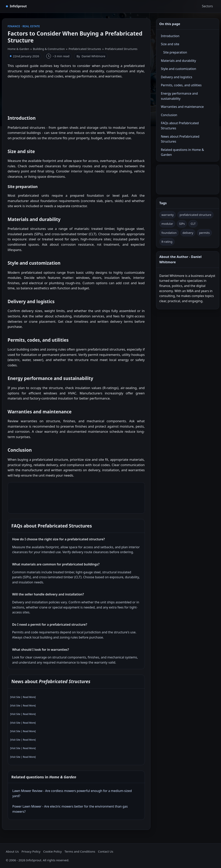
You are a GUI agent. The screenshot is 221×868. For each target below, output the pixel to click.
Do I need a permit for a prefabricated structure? (50, 624)
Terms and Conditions (80, 851)
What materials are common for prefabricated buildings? (56, 564)
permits (204, 233)
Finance (14, 26)
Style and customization (179, 69)
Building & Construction (49, 49)
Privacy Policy (31, 851)
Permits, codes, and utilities (181, 85)
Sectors (207, 6)
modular (167, 224)
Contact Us (106, 851)
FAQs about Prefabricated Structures (180, 126)
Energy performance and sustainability (179, 96)
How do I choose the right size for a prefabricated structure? (59, 539)
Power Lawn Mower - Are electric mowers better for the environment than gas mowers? (70, 809)
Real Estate (31, 26)
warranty (168, 215)
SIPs (182, 224)
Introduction (170, 36)
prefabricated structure (195, 215)
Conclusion (169, 115)
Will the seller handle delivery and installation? (48, 594)
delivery (188, 233)
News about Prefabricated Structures (180, 139)
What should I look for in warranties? (41, 650)
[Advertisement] (76, 95)
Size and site (170, 44)
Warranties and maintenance (182, 107)
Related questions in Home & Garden (182, 152)
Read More (29, 697)
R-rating (167, 242)
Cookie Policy (53, 851)
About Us (12, 851)
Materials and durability (179, 61)
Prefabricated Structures (85, 49)
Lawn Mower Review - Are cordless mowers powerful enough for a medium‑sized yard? (72, 793)
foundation (169, 233)
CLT (193, 224)
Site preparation (175, 52)
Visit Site (16, 697)
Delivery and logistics (177, 77)
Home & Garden (18, 49)
